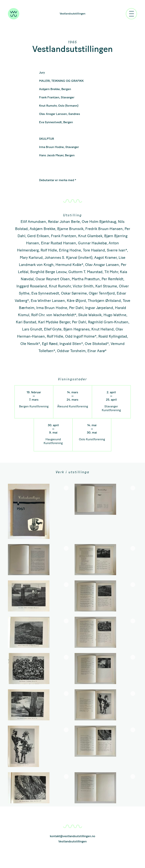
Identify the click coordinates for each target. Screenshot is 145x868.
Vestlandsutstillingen (72, 14)
